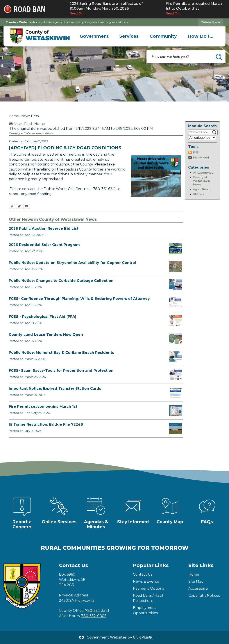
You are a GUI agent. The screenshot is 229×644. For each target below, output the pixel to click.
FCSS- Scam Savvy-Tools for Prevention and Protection (61, 371)
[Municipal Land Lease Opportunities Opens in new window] (176, 339)
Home (14, 116)
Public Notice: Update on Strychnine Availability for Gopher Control (72, 263)
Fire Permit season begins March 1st (43, 407)
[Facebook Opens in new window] (12, 207)
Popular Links (151, 565)
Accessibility (199, 588)
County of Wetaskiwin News (201, 181)
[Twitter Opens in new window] (19, 207)
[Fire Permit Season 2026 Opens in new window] (176, 411)
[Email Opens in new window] (27, 207)
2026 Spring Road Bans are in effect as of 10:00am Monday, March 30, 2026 (114, 9)
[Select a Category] (202, 138)
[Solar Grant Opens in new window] (176, 249)
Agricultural (201, 189)
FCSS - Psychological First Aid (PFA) (43, 317)
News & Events (146, 581)
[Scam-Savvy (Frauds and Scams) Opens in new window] (176, 375)
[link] (211, 22)
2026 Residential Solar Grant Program (44, 245)
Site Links (201, 565)
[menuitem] (94, 36)
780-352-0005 (94, 616)
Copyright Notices (204, 595)
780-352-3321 (97, 611)
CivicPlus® (142, 638)
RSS (196, 152)
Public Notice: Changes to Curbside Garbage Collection (61, 281)
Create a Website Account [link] (25, 22)
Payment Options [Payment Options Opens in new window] (148, 588)
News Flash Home (29, 124)
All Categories (203, 173)
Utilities (198, 194)
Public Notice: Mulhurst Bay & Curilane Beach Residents (61, 353)
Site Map (196, 581)
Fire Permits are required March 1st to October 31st (196, 9)
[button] (219, 57)
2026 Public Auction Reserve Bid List (44, 229)
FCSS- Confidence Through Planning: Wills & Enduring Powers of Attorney (79, 299)
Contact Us (143, 574)
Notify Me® (201, 157)
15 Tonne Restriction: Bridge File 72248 (46, 424)
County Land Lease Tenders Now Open (46, 335)
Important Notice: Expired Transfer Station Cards (55, 389)
